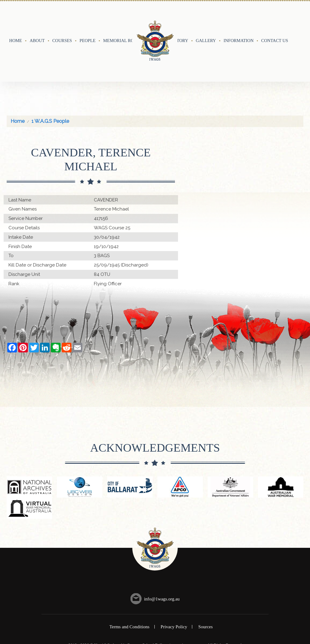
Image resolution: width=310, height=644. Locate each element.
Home (15, 15)
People (88, 15)
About (37, 15)
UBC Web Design (161, 600)
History (179, 15)
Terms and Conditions (129, 577)
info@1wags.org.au (162, 548)
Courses (62, 15)
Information (238, 15)
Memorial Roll (121, 15)
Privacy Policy (174, 577)
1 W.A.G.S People (50, 71)
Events (154, 15)
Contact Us (275, 15)
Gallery (206, 15)
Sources (206, 577)
